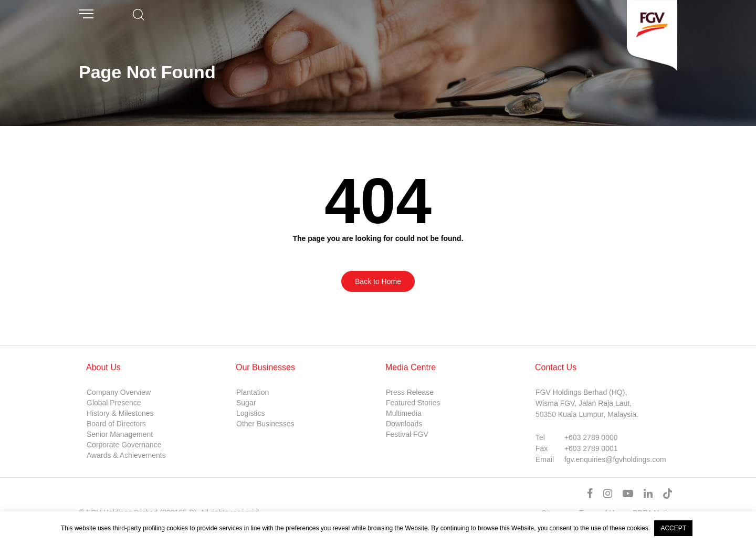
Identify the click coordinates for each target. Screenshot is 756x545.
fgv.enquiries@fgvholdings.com (615, 459)
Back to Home (378, 281)
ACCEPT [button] (673, 528)
